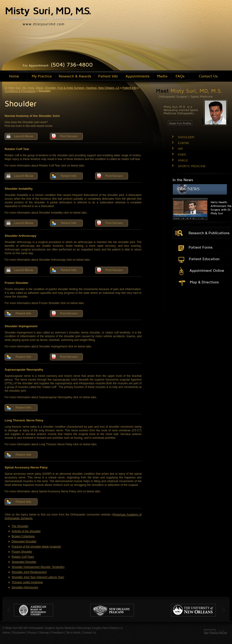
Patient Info (108, 76)
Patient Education (204, 259)
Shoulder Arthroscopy (25, 587)
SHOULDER (186, 137)
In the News (183, 180)
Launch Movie (24, 136)
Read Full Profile (180, 123)
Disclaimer (19, 633)
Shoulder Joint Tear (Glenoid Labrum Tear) (38, 577)
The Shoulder (20, 526)
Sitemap (44, 633)
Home (14, 76)
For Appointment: (58, 65)
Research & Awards (75, 76)
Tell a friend (73, 633)
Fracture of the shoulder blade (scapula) (36, 547)
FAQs (180, 76)
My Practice (42, 76)
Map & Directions (204, 282)
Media (162, 76)
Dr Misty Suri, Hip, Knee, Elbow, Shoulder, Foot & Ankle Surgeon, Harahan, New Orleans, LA (62, 88)
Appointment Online (207, 270)
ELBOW (183, 143)
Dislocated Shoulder (24, 541)
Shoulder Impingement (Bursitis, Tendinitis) (38, 567)
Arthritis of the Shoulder (26, 531)
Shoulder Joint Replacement (29, 572)
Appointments (137, 76)
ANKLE (183, 160)
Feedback (58, 633)
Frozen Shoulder (22, 552)
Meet (189, 91)
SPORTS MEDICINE (192, 166)
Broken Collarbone (23, 536)
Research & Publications (209, 233)
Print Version (69, 136)
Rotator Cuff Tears (23, 557)
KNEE (182, 154)
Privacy (32, 633)
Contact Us (208, 76)
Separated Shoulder (24, 562)
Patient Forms (201, 247)
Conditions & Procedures (20, 91)
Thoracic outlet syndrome (27, 582)
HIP (180, 149)
